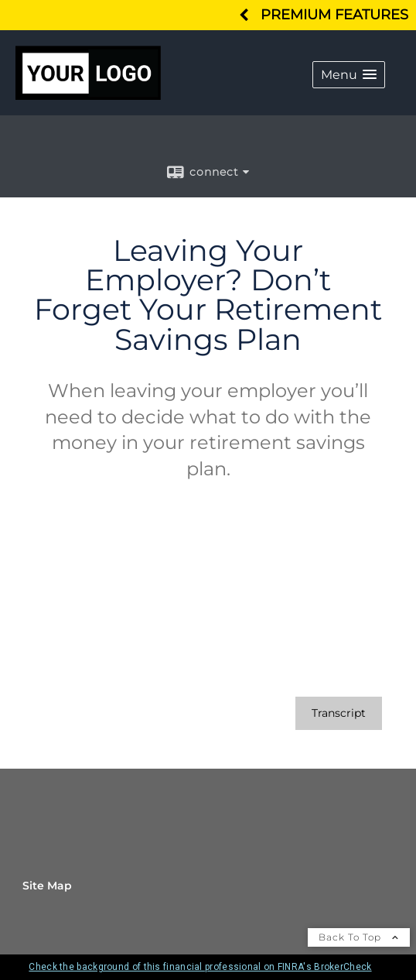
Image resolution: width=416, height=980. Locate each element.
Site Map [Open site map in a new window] (47, 886)
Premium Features (334, 14)
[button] (349, 75)
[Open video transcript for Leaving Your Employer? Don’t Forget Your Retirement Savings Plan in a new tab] (339, 713)
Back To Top (359, 937)
